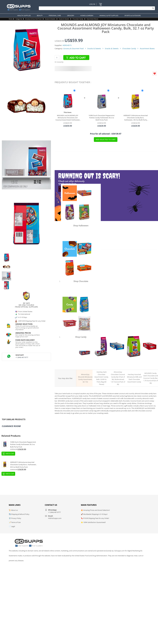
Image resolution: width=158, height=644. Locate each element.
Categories (19, 19)
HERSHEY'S (67, 45)
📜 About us (13, 510)
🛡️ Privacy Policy (15, 518)
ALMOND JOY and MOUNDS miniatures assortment (84, 365)
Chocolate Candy (78, 19)
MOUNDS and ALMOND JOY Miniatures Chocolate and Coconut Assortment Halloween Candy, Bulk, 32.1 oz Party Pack (68, 118)
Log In (92, 4)
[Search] (96, 8)
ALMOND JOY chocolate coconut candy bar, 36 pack (117, 365)
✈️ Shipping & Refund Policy (19, 514)
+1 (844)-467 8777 (22, 357)
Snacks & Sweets (50, 19)
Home (11, 19)
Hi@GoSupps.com (55, 518)
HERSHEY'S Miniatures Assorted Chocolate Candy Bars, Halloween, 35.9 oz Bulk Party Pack (136, 118)
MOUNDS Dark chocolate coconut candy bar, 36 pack (150, 365)
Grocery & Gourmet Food (33, 19)
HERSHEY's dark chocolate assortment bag (101, 365)
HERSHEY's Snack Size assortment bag (133, 365)
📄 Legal (12, 526)
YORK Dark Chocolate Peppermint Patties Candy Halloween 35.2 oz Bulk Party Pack (102, 118)
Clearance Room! (11, 426)
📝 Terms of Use (15, 522)
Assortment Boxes (92, 19)
